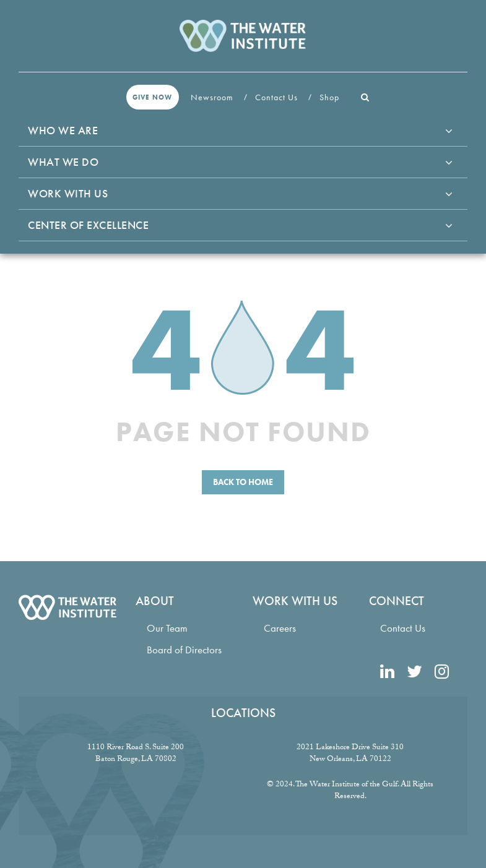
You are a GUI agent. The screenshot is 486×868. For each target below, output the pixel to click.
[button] (365, 97)
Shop (331, 97)
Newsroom (213, 97)
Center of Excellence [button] (88, 225)
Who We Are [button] (63, 130)
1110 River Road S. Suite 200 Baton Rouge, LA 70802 (136, 754)
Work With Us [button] (68, 193)
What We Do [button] (63, 162)
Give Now (152, 97)
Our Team (167, 628)
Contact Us (278, 97)
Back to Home (243, 482)
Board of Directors (184, 650)
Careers (280, 628)
